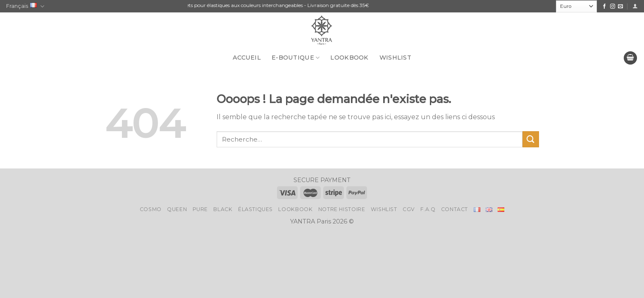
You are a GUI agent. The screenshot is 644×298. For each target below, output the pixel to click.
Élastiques (255, 209)
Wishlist (395, 58)
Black (223, 209)
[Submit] (531, 139)
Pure (200, 209)
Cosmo (151, 209)
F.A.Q (428, 209)
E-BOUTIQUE (296, 58)
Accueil (247, 58)
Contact (454, 209)
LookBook (349, 58)
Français (25, 6)
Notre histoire (342, 209)
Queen (177, 209)
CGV (409, 209)
